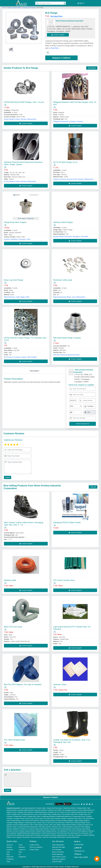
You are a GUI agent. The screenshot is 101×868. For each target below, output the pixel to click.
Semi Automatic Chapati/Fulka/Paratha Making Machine (24, 833)
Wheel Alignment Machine (86, 831)
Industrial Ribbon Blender (26, 810)
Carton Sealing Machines (86, 810)
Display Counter (12, 812)
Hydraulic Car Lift (53, 812)
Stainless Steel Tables (55, 810)
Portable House (16, 814)
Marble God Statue (83, 824)
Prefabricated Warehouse (64, 816)
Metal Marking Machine (69, 824)
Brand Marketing (58, 854)
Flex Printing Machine (14, 820)
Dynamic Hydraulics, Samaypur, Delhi (17, 239)
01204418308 (79, 844)
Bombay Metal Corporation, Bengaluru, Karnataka (71, 236)
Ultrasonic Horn (57, 826)
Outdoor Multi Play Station (54, 808)
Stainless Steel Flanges (29, 7)
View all (93, 487)
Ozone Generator (36, 837)
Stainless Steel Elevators (79, 812)
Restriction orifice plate (63, 280)
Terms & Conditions (36, 847)
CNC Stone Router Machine (30, 820)
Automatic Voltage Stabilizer (15, 822)
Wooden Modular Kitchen (27, 831)
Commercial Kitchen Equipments (28, 826)
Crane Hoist (50, 822)
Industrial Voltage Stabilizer (65, 820)
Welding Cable (10, 580)
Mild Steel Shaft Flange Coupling (67, 337)
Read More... (55, 48)
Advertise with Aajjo (58, 847)
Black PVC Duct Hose (13, 626)
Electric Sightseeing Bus (60, 835)
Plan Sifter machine (45, 826)
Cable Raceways (68, 826)
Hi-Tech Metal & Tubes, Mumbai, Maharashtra (20, 181)
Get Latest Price (56, 16)
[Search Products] (36, 3)
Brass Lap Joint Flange (14, 280)
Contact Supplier (58, 34)
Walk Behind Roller (70, 808)
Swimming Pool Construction (80, 833)
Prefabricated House (79, 816)
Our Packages (57, 849)
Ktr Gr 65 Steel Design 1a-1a (65, 162)
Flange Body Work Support (15, 222)
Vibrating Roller (81, 808)
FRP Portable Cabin (81, 814)
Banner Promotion (58, 852)
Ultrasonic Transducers (20, 828)
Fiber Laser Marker (55, 824)
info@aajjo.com (79, 851)
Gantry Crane (41, 822)
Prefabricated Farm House (30, 814)
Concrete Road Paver (73, 837)
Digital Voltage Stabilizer (82, 820)
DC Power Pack (49, 818)
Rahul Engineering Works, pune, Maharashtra (69, 297)
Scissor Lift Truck (65, 812)
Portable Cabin (41, 808)
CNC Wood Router (88, 818)
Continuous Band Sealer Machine (39, 828)
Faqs (8, 861)
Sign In (81, 3)
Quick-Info (10, 856)
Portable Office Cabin (34, 816)
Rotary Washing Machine (48, 820)
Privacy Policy (34, 849)
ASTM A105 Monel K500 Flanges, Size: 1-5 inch (24, 102)
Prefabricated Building (48, 816)
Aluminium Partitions (41, 810)
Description (34, 370)
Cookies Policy (34, 844)
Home (4, 7)
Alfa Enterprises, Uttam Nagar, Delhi (17, 297)
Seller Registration (58, 844)
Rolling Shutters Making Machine (46, 831)
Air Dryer (16, 831)
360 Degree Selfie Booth (57, 837)
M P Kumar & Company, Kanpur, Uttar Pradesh (20, 357)
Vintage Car (79, 835)
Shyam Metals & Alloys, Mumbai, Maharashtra (20, 119)
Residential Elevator (41, 812)
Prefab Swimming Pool (49, 833)
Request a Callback (61, 58)
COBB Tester (70, 822)
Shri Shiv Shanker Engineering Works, (67, 354)
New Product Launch (59, 856)
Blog (8, 854)
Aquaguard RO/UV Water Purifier (67, 522)
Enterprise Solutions (59, 859)
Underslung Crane (30, 822)
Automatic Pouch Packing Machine (60, 828)
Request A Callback (50, 797)
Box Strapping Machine (70, 810)
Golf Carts (71, 835)
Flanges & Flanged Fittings (14, 7)
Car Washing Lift (62, 831)
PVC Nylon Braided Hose (14, 739)
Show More (92, 68)
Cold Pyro (46, 837)
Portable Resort (56, 814)
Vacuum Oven (29, 818)
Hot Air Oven (39, 818)
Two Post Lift (72, 831)
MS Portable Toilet (45, 814)
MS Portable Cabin (68, 814)
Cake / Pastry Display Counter (39, 824)
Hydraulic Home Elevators (26, 812)
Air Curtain (13, 826)
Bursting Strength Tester (82, 822)
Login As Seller (57, 861)
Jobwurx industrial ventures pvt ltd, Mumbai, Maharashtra (73, 179)
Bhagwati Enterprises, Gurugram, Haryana (68, 121)
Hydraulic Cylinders (61, 818)
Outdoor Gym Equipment (43, 835)
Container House (19, 818)
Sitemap (9, 847)
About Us (10, 844)
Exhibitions (10, 859)
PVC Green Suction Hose (64, 580)
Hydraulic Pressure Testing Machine (18, 824)
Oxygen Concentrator (23, 837)
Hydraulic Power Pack (75, 818)
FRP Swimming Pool (63, 833)
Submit (7, 477)
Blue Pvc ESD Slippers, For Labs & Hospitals (23, 684)
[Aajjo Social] (82, 804)
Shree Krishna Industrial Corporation (69, 20)
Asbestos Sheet (60, 684)
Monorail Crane (60, 822)
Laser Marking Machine (28, 808)
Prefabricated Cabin (20, 816)
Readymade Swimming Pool (26, 835)
